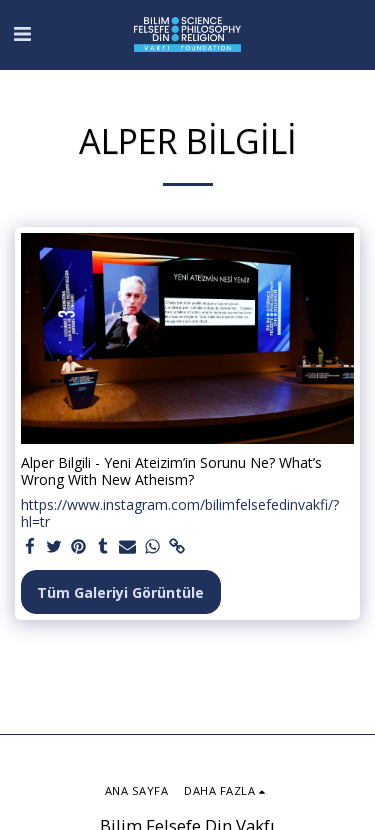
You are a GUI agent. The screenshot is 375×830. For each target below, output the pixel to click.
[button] (22, 33)
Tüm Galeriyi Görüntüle (120, 592)
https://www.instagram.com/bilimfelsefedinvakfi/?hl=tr (180, 513)
